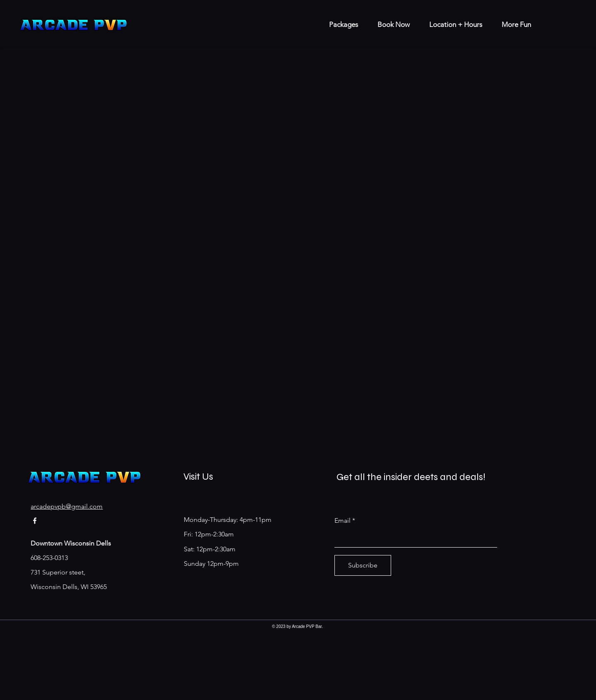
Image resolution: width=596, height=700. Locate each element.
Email (342, 521)
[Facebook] (35, 521)
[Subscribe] (363, 565)
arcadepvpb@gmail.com (67, 506)
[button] (513, 25)
